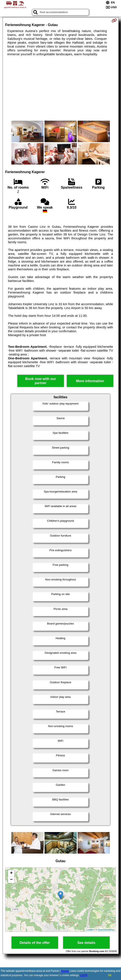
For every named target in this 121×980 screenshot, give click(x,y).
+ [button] (11, 873)
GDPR (84, 975)
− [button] (11, 880)
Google (65, 971)
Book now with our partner (41, 381)
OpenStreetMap (106, 930)
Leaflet (90, 930)
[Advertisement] (61, 88)
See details (86, 943)
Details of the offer (35, 943)
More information (90, 381)
